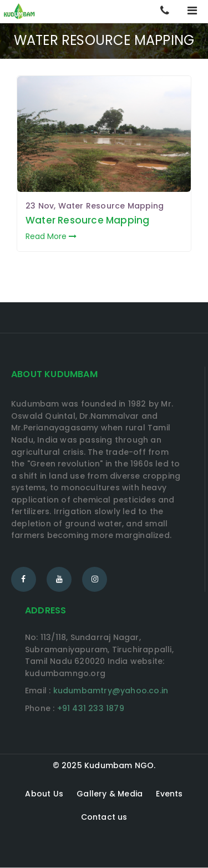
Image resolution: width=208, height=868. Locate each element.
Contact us (104, 817)
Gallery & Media (110, 794)
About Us (44, 794)
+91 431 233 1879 (91, 708)
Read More (51, 236)
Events (169, 794)
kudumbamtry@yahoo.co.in (111, 691)
